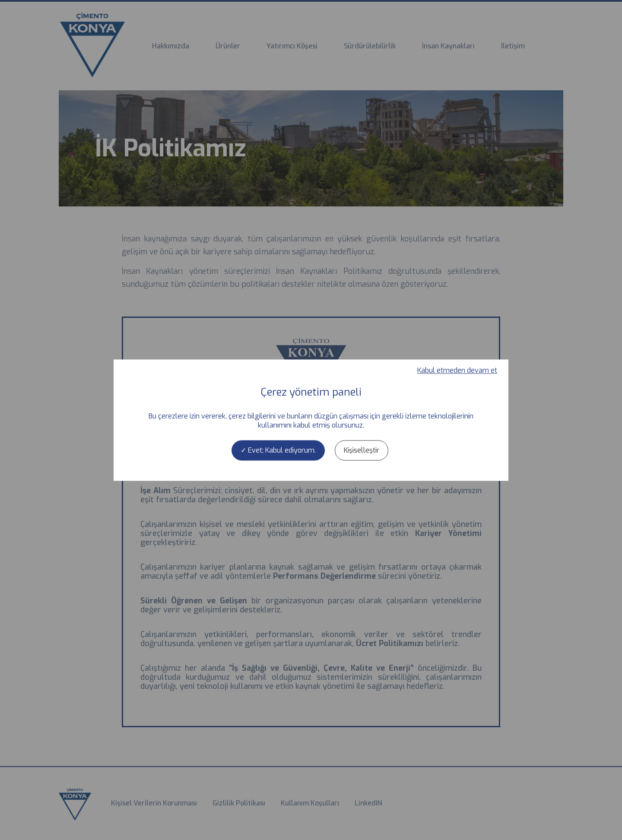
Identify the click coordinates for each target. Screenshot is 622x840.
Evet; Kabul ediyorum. (278, 450)
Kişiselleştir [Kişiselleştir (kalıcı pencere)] (362, 450)
